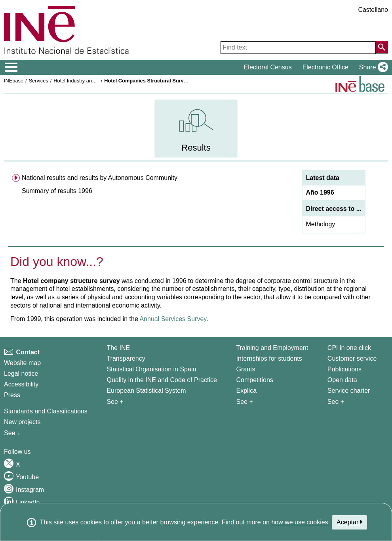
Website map (22, 363)
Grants (245, 369)
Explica (246, 391)
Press (12, 395)
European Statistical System (146, 391)
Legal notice (21, 374)
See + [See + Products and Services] (336, 402)
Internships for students (269, 358)
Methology (320, 224)
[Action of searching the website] (382, 47)
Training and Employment (272, 348)
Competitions (254, 380)
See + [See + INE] (115, 402)
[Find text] (298, 48)
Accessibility (21, 384)
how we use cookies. (301, 522)
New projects (22, 422)
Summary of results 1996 (57, 191)
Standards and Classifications (46, 411)
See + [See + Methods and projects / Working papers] (12, 433)
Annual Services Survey (173, 319)
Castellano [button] (373, 10)
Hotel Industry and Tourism (84, 81)
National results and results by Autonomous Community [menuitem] (100, 178)
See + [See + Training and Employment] (244, 402)
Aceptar (349, 522)
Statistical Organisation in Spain (151, 369)
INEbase (14, 81)
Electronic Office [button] (325, 67)
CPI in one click (349, 348)
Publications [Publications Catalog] (344, 369)
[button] (372, 67)
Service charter (349, 391)
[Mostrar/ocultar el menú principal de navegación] (11, 67)
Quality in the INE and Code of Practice (162, 380)
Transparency (126, 358)
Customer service (352, 358)
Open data (342, 380)
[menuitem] (196, 129)
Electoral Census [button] (268, 67)
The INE (118, 348)
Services (39, 81)
